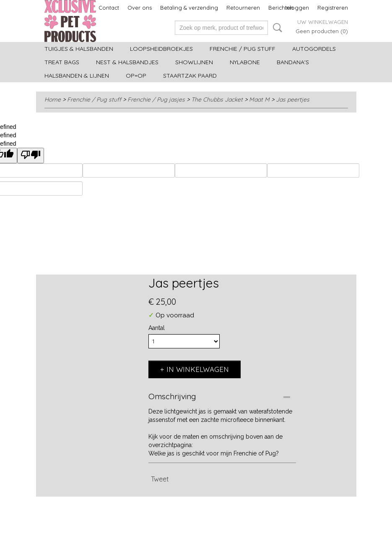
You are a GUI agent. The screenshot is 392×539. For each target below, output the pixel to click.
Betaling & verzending (189, 8)
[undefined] (31, 156)
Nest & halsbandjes (127, 62)
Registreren (333, 8)
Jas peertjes (293, 99)
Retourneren (243, 8)
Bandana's (293, 62)
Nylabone (245, 62)
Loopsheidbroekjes (161, 49)
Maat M (259, 99)
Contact (109, 8)
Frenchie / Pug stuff (243, 49)
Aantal (157, 328)
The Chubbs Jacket (217, 99)
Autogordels (314, 49)
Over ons (140, 8)
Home (53, 99)
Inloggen (297, 8)
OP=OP (136, 76)
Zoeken (276, 28)
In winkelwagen (198, 369)
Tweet (160, 479)
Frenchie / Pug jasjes (156, 99)
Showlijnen (194, 62)
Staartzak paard (190, 76)
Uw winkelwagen (323, 22)
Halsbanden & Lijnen (77, 76)
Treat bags (62, 62)
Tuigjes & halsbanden (79, 49)
